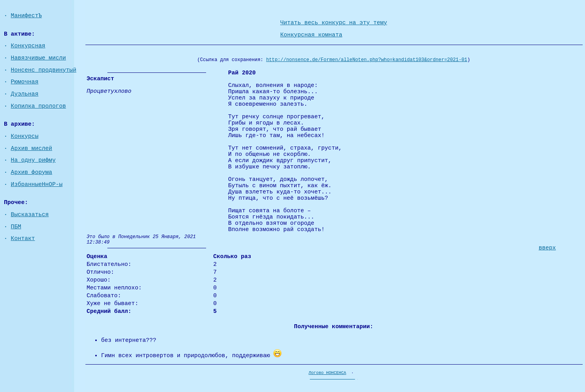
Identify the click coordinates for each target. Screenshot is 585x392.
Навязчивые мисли (39, 58)
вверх (547, 248)
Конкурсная (28, 46)
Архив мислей (32, 148)
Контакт (23, 238)
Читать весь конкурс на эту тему (334, 23)
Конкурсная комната (311, 35)
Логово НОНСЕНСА (328, 373)
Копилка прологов (39, 106)
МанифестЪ (26, 16)
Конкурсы (25, 136)
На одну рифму (33, 160)
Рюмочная (25, 82)
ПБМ (16, 227)
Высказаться (30, 215)
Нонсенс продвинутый (44, 70)
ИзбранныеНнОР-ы (37, 184)
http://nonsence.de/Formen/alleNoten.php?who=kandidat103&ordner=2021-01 (367, 60)
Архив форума (32, 172)
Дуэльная (25, 94)
